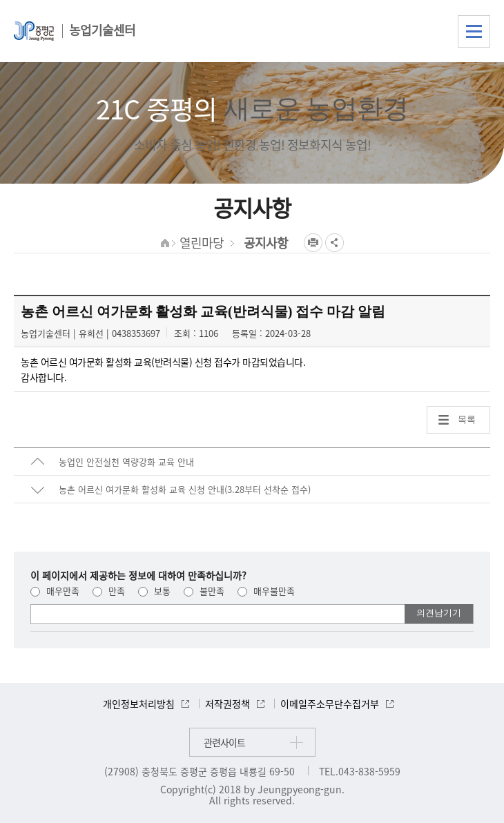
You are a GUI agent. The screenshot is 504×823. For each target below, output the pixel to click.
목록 (467, 419)
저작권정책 (227, 704)
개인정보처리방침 (139, 704)
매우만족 (55, 591)
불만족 (204, 591)
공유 (335, 243)
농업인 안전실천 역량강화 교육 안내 (126, 462)
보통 (154, 591)
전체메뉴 (474, 31)
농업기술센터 (102, 30)
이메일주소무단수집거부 (330, 704)
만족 (109, 591)
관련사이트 (224, 742)
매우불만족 (266, 591)
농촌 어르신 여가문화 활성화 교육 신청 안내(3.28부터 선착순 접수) (185, 489)
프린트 (313, 243)
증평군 (34, 31)
